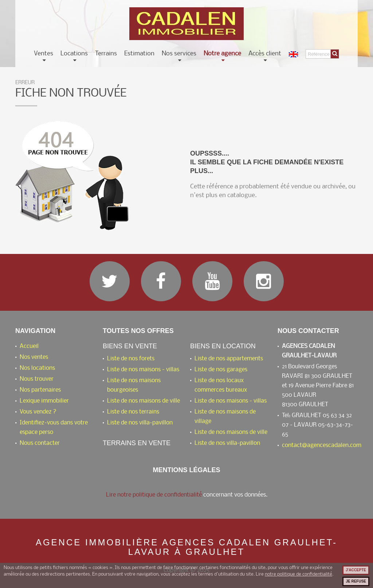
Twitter (110, 281)
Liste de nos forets (131, 359)
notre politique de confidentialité (299, 574)
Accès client (265, 54)
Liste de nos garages (221, 370)
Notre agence (222, 54)
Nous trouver (37, 379)
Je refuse (356, 581)
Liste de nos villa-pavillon (140, 423)
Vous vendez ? (38, 412)
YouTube (212, 281)
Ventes (44, 54)
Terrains (106, 54)
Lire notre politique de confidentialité (154, 495)
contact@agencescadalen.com (322, 445)
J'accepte (356, 570)
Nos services (179, 54)
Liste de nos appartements (229, 359)
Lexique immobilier (44, 401)
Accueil (29, 346)
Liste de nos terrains (133, 412)
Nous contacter (40, 443)
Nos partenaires (40, 390)
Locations (74, 54)
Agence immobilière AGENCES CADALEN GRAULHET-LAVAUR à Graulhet (186, 547)
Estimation (139, 54)
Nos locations (37, 368)
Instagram (264, 281)
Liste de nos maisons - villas (143, 370)
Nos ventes (34, 357)
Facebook (161, 281)
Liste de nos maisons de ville (144, 401)
